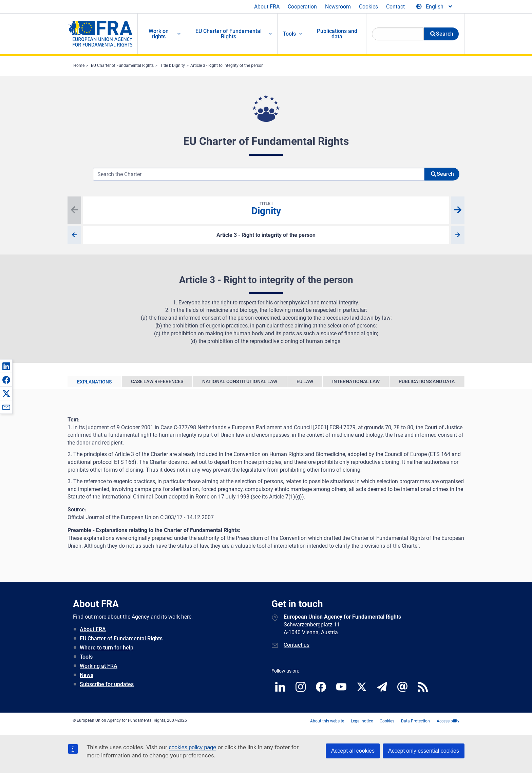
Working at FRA (99, 666)
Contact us (297, 645)
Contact (395, 7)
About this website (327, 721)
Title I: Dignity (173, 65)
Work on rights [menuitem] (159, 34)
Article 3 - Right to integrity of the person (227, 65)
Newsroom (338, 7)
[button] (6, 366)
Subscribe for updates (107, 684)
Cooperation (302, 7)
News (87, 675)
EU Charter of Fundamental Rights (122, 65)
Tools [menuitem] (289, 34)
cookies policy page (192, 747)
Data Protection (415, 721)
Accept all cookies (353, 751)
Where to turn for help (107, 648)
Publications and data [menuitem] (337, 34)
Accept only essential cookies (424, 751)
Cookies (368, 7)
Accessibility (448, 721)
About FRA (267, 7)
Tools (86, 657)
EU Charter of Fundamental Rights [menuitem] (229, 34)
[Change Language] (435, 7)
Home (79, 65)
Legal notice (362, 721)
